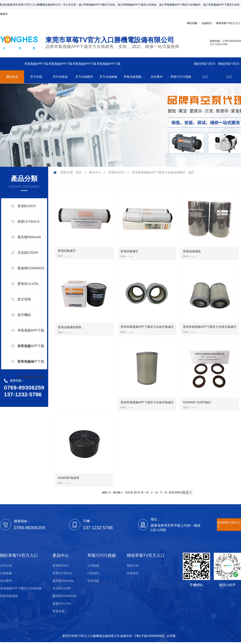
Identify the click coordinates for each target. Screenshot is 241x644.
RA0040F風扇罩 (69, 480)
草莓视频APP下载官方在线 (36, 70)
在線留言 (207, 23)
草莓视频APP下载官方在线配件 (84, 70)
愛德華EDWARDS (31, 268)
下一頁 (163, 492)
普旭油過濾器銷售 (70, 329)
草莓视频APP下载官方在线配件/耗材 (31, 369)
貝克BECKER (28, 253)
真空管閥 (24, 299)
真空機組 (24, 315)
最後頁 (173, 492)
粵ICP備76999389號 (150, 636)
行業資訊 (93, 573)
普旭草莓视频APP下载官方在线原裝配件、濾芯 (163, 172)
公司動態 (93, 566)
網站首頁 (12, 77)
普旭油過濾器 (192, 254)
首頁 (79, 172)
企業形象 (6, 573)
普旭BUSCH (27, 206)
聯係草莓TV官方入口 (228, 23)
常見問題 (93, 581)
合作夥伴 (157, 77)
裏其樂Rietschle (29, 237)
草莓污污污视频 (181, 77)
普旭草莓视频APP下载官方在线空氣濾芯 (147, 329)
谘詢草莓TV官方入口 (228, 524)
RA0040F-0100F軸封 (197, 405)
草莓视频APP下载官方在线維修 (108, 70)
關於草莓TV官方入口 (205, 70)
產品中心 (95, 172)
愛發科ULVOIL (28, 284)
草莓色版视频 (133, 77)
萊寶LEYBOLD (28, 222)
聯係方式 (133, 566)
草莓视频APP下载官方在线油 (60, 70)
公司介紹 (6, 566)
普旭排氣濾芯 (67, 253)
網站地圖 (192, 23)
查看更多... (60, 611)
